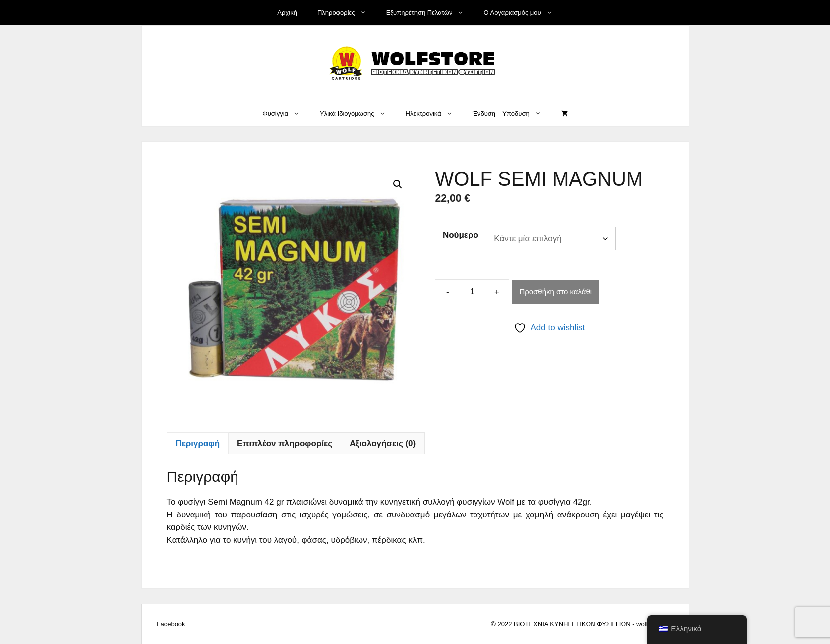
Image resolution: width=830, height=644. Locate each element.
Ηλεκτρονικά (434, 114)
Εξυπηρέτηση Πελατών (430, 13)
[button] (398, 184)
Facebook (171, 624)
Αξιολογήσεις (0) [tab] (383, 444)
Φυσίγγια (286, 114)
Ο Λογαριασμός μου (523, 13)
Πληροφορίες (347, 13)
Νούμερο (461, 235)
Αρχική (287, 13)
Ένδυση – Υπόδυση (512, 114)
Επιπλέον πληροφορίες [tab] (285, 444)
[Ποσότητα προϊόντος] (472, 292)
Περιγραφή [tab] (198, 444)
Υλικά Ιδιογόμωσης (357, 114)
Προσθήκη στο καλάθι (555, 292)
